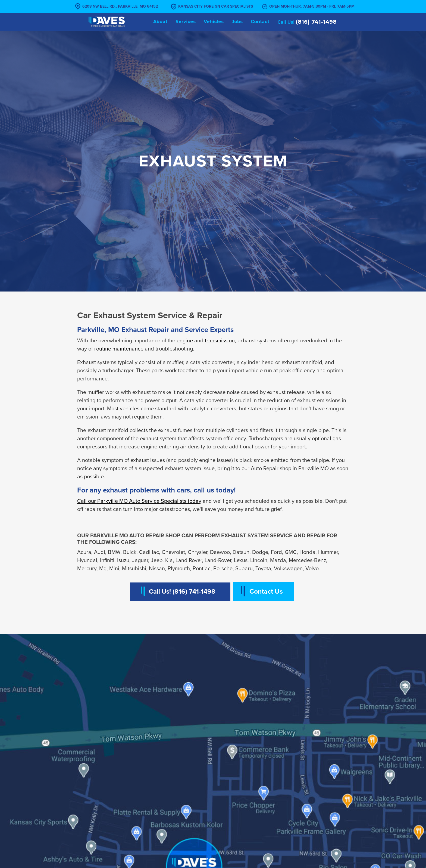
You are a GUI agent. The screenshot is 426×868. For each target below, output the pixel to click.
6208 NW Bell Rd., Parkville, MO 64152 (120, 6)
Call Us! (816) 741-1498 (182, 592)
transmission (220, 341)
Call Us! (307, 22)
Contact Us (266, 591)
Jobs (237, 22)
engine (185, 341)
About (160, 22)
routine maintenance (119, 349)
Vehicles (214, 22)
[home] (107, 21)
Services (186, 22)
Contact (260, 22)
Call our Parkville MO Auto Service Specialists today (139, 501)
